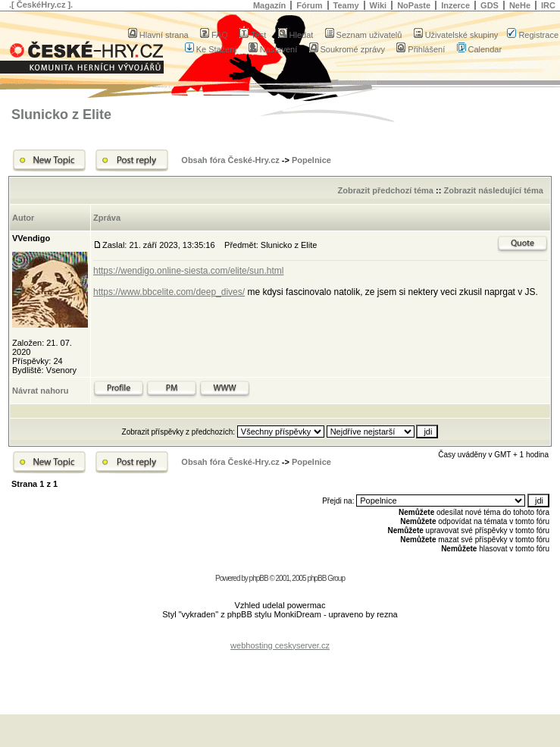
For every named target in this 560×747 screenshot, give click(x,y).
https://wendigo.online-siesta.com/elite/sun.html (188, 271)
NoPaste (414, 5)
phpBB (259, 578)
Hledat (296, 35)
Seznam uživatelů (364, 35)
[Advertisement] (280, 673)
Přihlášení (421, 49)
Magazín (269, 5)
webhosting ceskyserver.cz (280, 645)
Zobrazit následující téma (493, 190)
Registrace (533, 35)
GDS (490, 5)
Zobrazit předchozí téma (385, 190)
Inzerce (455, 5)
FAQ (214, 35)
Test (253, 35)
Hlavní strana (158, 35)
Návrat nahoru (41, 391)
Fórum (309, 5)
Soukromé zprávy (347, 49)
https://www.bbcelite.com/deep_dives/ (169, 292)
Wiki (379, 5)
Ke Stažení (211, 49)
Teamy (346, 5)
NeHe (520, 5)
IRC (548, 5)
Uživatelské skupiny (456, 35)
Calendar (480, 49)
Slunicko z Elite (61, 115)
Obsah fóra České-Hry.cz (230, 160)
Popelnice (311, 160)
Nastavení (273, 49)
